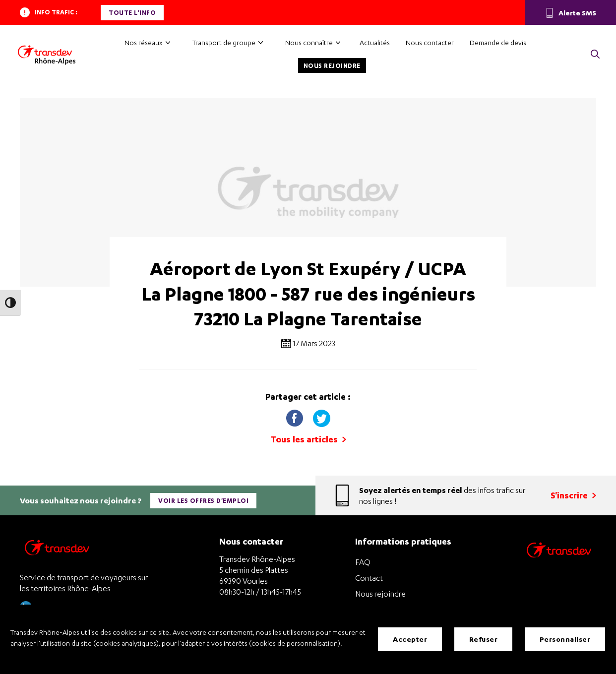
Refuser (484, 639)
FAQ (363, 562)
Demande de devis (498, 42)
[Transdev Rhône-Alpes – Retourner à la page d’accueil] (57, 550)
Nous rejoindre (332, 66)
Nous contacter (430, 42)
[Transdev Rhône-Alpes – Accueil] (47, 55)
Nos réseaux (144, 42)
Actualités (375, 42)
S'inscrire (573, 495)
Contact (369, 578)
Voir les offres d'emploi (203, 501)
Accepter (410, 639)
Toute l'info (132, 13)
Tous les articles (308, 439)
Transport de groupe (224, 42)
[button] (595, 55)
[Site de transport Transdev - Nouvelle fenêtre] (559, 563)
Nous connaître (309, 42)
